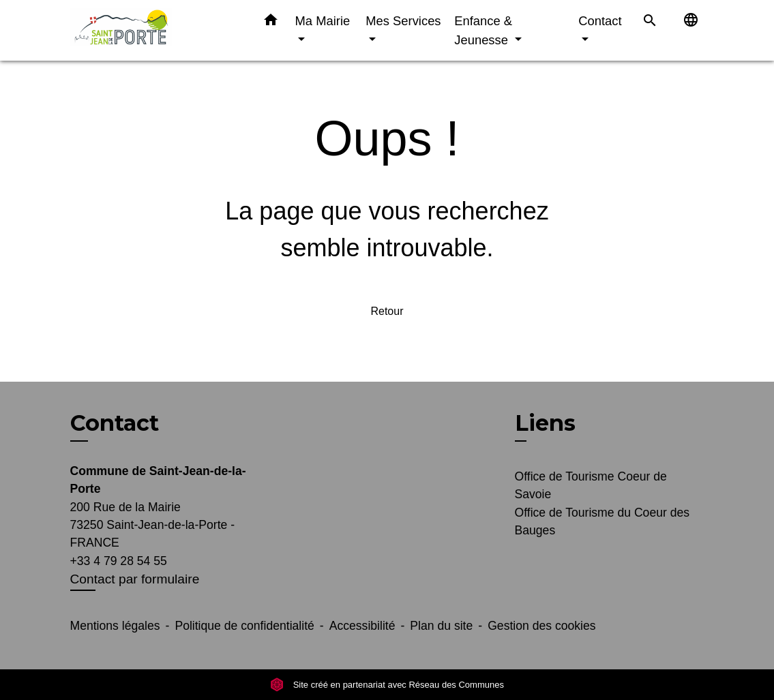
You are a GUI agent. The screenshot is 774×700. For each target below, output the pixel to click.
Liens (545, 423)
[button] (271, 22)
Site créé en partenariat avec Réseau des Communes (387, 685)
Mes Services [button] (403, 21)
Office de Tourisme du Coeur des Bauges (602, 521)
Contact (115, 423)
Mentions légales (115, 626)
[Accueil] (155, 30)
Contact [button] (600, 21)
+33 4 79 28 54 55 (119, 561)
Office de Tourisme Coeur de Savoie (591, 485)
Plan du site (441, 626)
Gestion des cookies (541, 626)
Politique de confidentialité (244, 626)
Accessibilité (362, 626)
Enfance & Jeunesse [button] (483, 30)
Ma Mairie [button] (323, 21)
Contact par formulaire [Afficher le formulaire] (135, 579)
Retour (387, 311)
